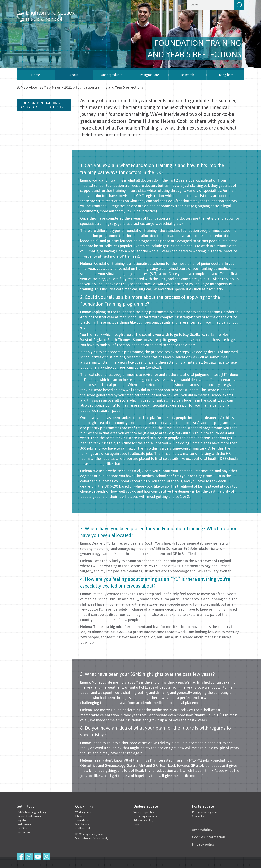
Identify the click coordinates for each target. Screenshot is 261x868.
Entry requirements (145, 816)
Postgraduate (149, 75)
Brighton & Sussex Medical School (50, 12)
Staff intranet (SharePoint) (92, 838)
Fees (136, 824)
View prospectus (144, 812)
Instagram (47, 857)
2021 (68, 87)
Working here (83, 812)
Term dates (82, 820)
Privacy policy (203, 844)
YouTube (38, 857)
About (74, 75)
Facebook (20, 857)
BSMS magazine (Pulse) (90, 834)
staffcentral (83, 828)
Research (187, 75)
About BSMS (39, 87)
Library (79, 816)
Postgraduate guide (204, 812)
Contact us (23, 832)
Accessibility (202, 830)
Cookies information (209, 837)
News (56, 87)
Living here (226, 75)
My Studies (82, 824)
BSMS (21, 87)
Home (36, 75)
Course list (199, 816)
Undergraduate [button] (112, 75)
